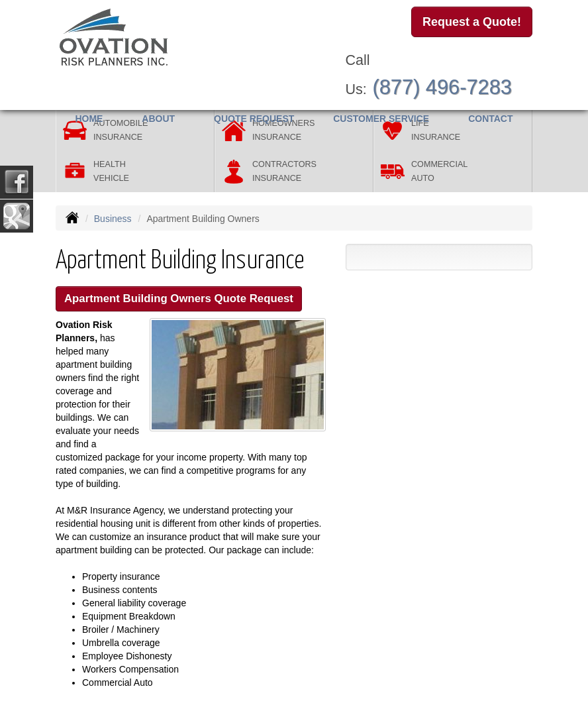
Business (113, 219)
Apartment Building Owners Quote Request (179, 299)
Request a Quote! (472, 22)
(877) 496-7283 (442, 87)
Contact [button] (490, 119)
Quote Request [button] (254, 119)
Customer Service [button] (381, 119)
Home (89, 119)
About (158, 119)
